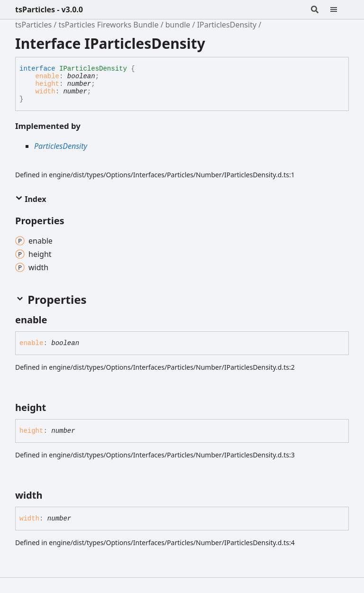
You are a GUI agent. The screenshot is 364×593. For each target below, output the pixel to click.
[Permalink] (55, 320)
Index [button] (31, 199)
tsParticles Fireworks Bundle (108, 25)
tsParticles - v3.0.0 (49, 9)
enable (47, 76)
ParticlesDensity (61, 146)
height (47, 84)
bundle (178, 25)
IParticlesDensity (227, 25)
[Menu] (339, 9)
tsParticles (33, 25)
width (45, 91)
